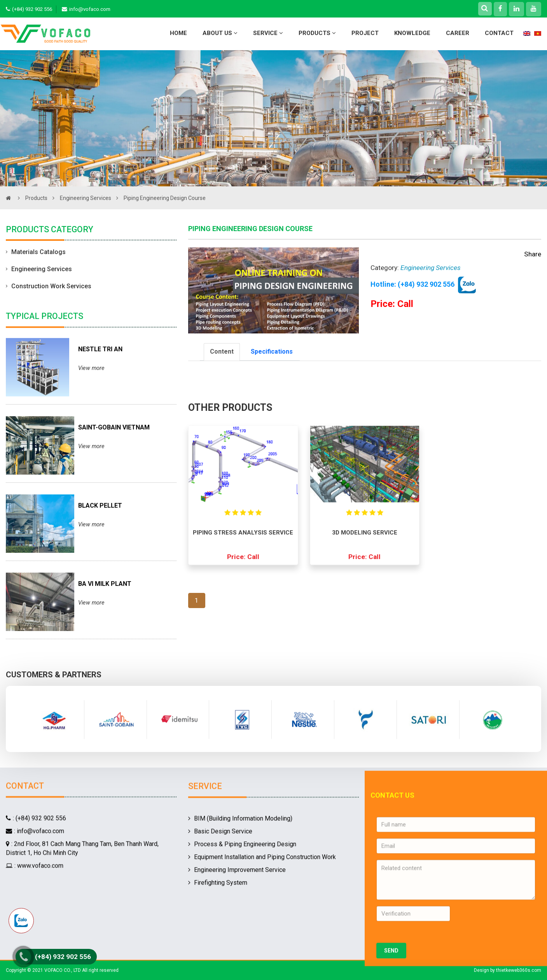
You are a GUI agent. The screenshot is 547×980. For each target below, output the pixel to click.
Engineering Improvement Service (237, 939)
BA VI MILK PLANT (105, 622)
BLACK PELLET (100, 544)
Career (458, 33)
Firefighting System (218, 952)
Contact (499, 33)
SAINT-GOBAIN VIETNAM (114, 465)
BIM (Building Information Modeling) (240, 888)
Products (317, 33)
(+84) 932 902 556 (32, 9)
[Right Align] (485, 8)
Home (178, 33)
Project (365, 33)
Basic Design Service (220, 901)
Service (268, 33)
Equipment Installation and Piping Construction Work (262, 927)
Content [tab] (222, 352)
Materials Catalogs (36, 253)
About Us (220, 33)
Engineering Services (91, 198)
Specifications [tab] (272, 352)
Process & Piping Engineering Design (242, 914)
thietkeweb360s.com (519, 970)
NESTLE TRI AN (100, 387)
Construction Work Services (49, 287)
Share (533, 254)
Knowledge (412, 33)
